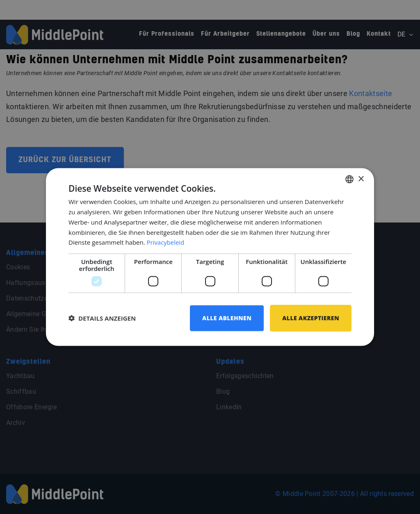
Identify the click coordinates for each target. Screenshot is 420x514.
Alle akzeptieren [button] (311, 318)
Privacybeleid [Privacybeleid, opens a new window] (166, 242)
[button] (102, 318)
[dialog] (210, 257)
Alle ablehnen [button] (227, 318)
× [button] (361, 179)
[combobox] (349, 179)
